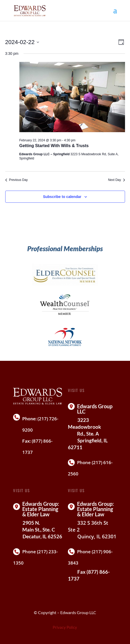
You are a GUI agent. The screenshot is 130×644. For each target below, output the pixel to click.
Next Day (116, 180)
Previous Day (17, 180)
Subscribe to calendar (62, 197)
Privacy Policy (65, 627)
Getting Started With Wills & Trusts (54, 146)
